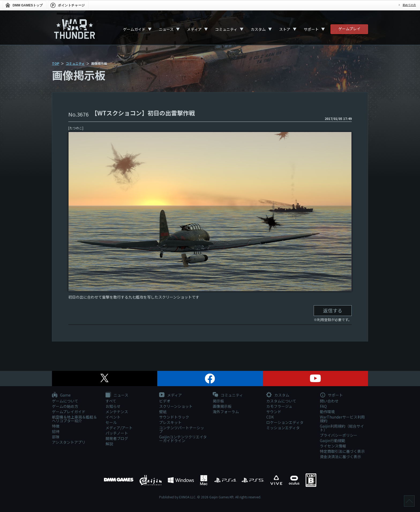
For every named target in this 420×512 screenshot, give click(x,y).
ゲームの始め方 (65, 406)
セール (111, 422)
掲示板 (218, 401)
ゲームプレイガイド (69, 412)
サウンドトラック (174, 417)
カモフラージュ (279, 406)
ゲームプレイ (349, 29)
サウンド (274, 412)
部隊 (56, 437)
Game (61, 395)
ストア (285, 29)
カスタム (258, 29)
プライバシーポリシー (339, 435)
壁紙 (163, 412)
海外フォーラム (226, 412)
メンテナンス (117, 412)
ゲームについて (65, 401)
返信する (333, 310)
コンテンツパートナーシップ (182, 430)
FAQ (323, 406)
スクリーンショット (176, 406)
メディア (194, 29)
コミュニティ (226, 29)
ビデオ (165, 401)
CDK (270, 417)
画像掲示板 (222, 406)
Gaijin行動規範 (333, 441)
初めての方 (409, 5)
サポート (311, 29)
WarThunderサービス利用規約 (342, 419)
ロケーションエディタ (285, 422)
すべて (111, 401)
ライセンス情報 (333, 446)
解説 (109, 444)
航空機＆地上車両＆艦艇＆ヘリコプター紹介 (74, 419)
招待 (56, 431)
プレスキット (170, 422)
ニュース (166, 29)
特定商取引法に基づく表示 (342, 451)
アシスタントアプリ (69, 442)
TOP (56, 63)
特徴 (56, 426)
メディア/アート (119, 428)
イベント (113, 417)
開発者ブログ (117, 438)
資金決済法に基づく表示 (340, 457)
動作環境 (327, 412)
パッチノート (117, 433)
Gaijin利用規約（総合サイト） (342, 428)
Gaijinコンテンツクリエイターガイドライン (183, 439)
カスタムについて (281, 401)
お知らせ (113, 406)
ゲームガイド (134, 29)
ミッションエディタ (283, 428)
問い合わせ (329, 401)
